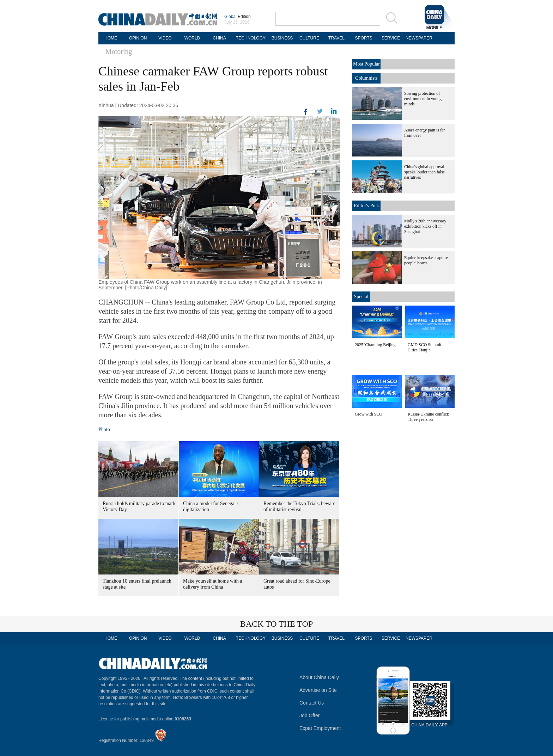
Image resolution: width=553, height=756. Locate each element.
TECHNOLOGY (251, 38)
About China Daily (319, 677)
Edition (238, 17)
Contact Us (312, 703)
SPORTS (363, 38)
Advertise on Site (318, 690)
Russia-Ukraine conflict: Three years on (429, 417)
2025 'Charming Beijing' (376, 345)
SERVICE (391, 38)
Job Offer (309, 715)
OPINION (138, 38)
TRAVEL (336, 38)
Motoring (119, 51)
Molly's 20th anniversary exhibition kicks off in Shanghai (425, 226)
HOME (111, 38)
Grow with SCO (369, 414)
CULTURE (309, 38)
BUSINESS (282, 38)
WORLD (192, 38)
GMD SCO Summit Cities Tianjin (424, 347)
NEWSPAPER (418, 38)
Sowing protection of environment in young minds (423, 99)
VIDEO (165, 38)
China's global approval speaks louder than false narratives (424, 172)
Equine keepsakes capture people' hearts (426, 260)
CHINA (219, 38)
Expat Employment (320, 728)
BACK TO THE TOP (277, 624)
